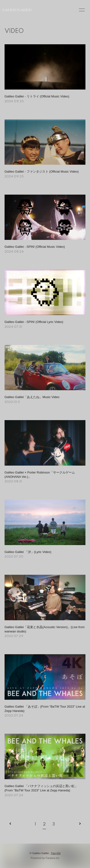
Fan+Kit (56, 853)
